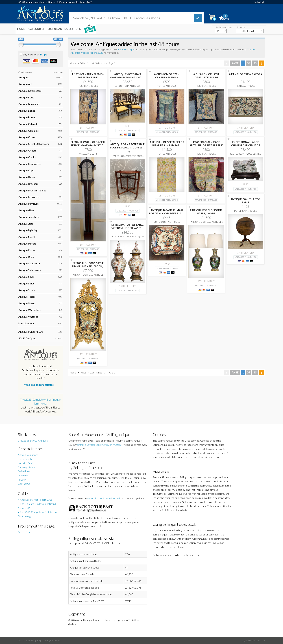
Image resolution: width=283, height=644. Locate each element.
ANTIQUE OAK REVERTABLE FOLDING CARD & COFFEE (127, 146)
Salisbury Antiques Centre (246, 154)
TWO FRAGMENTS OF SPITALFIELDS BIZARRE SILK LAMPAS (206, 145)
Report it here (25, 532)
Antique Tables (27, 297)
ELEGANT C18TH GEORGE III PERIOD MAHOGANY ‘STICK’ (88, 145)
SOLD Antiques (27, 338)
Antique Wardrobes (30, 310)
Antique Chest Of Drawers (34, 144)
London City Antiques (128, 86)
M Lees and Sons (88, 154)
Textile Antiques (88, 86)
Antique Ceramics (29, 131)
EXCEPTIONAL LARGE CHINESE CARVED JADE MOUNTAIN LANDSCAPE (246, 145)
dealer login (259, 2)
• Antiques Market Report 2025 (35, 500)
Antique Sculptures (29, 263)
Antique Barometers (30, 91)
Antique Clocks (27, 157)
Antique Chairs (27, 137)
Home (21, 29)
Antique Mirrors (27, 244)
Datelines (23, 475)
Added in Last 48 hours (93, 63)
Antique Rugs (26, 257)
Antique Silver (26, 277)
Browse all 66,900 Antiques (33, 441)
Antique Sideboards (30, 270)
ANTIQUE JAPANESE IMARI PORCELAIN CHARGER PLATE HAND (167, 213)
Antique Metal (27, 237)
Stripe (43, 54)
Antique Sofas (26, 283)
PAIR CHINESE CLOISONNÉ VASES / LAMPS (206, 212)
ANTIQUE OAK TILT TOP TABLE (245, 201)
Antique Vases (27, 303)
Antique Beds (26, 97)
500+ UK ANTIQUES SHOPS (64, 29)
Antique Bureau (27, 117)
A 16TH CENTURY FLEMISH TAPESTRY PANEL (88, 76)
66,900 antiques (127, 49)
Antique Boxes (27, 111)
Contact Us (24, 484)
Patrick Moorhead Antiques (206, 222)
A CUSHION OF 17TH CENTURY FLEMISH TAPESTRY (167, 77)
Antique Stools (27, 290)
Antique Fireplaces (29, 197)
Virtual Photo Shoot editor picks (105, 498)
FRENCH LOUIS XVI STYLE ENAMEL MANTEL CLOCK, (88, 265)
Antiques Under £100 (31, 332)
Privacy (22, 480)
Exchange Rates (26, 467)
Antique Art (25, 84)
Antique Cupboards (30, 164)
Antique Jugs (26, 224)
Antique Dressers (28, 184)
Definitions (24, 471)
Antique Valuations (28, 455)
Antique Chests (27, 151)
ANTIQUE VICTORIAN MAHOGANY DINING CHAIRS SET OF (128, 77)
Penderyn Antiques (245, 211)
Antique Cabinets (28, 124)
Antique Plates (27, 250)
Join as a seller (26, 459)
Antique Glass (26, 210)
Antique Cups (26, 170)
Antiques (24, 77)
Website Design (26, 463)
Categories (36, 29)
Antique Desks (27, 177)
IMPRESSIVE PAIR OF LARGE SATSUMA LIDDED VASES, (127, 226)
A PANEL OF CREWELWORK (246, 74)
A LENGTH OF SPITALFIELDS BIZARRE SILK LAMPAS (167, 144)
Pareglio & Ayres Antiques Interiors (127, 157)
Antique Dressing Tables (32, 190)
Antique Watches (28, 317)
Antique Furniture (29, 204)
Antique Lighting (28, 230)
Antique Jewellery (29, 217)
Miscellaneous (26, 323)
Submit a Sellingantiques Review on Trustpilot (100, 445)
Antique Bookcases (29, 104)
